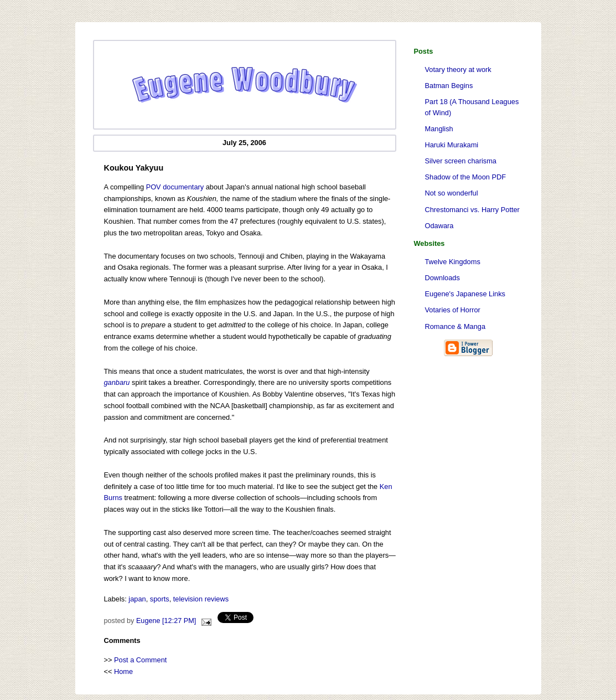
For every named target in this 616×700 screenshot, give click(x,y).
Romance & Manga (455, 326)
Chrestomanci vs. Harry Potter (472, 210)
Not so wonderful (452, 193)
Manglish (439, 129)
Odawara (439, 226)
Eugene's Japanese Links (465, 294)
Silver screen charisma (461, 161)
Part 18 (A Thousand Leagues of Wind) (472, 107)
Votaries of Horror (453, 310)
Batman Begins (449, 86)
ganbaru (117, 382)
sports (160, 599)
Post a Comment (140, 660)
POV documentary (175, 187)
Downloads (442, 278)
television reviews (201, 599)
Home (123, 671)
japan (137, 599)
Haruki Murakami (452, 145)
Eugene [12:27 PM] (166, 621)
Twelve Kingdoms (453, 262)
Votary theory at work (458, 70)
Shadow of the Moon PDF (466, 177)
